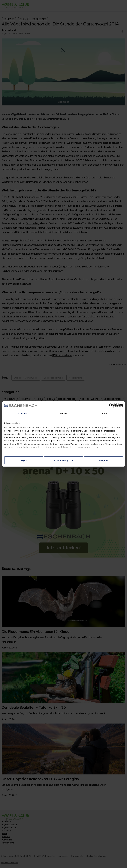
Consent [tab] (23, 413)
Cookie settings (64, 460)
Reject (24, 460)
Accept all (103, 460)
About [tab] (104, 413)
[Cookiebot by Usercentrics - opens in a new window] (111, 406)
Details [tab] (64, 413)
